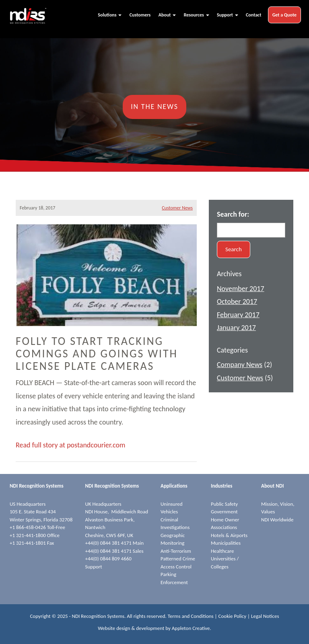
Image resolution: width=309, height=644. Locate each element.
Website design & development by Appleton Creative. (154, 628)
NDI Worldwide (277, 520)
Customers (140, 15)
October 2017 (237, 301)
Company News (240, 365)
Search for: (233, 214)
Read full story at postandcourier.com (70, 445)
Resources (197, 15)
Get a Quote (284, 15)
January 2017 (236, 328)
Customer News (177, 208)
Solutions (110, 15)
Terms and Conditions (191, 616)
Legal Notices (265, 616)
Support (228, 15)
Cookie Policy (233, 616)
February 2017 (238, 315)
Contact (253, 15)
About (167, 15)
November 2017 (241, 289)
